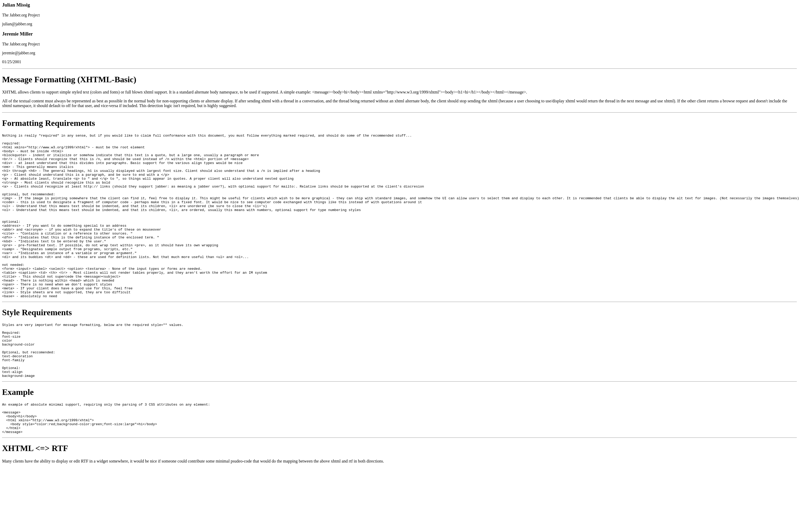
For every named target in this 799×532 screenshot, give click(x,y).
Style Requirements (37, 345)
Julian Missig (16, 5)
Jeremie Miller (18, 34)
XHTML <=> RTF (35, 498)
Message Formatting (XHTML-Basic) (69, 79)
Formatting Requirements (49, 123)
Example (18, 436)
